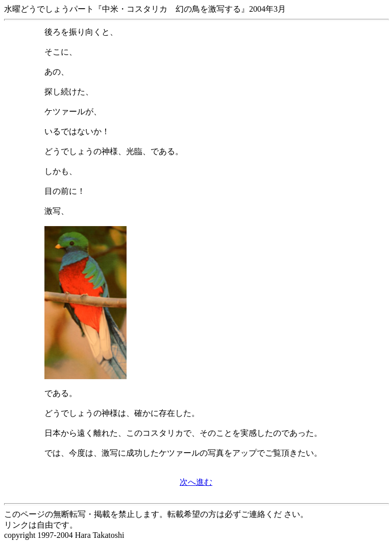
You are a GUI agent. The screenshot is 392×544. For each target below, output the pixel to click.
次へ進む (196, 482)
